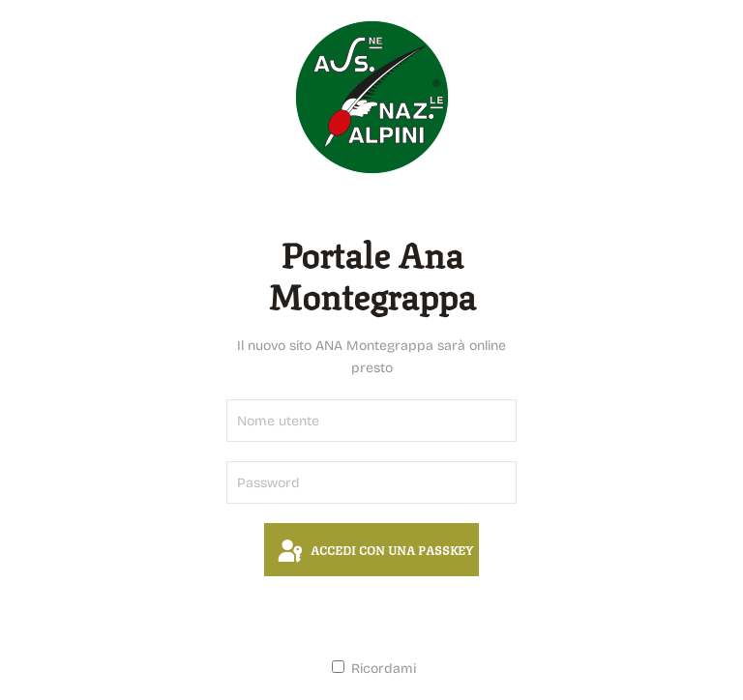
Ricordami (374, 669)
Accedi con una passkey (374, 552)
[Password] (371, 482)
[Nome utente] (371, 421)
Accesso (371, 616)
